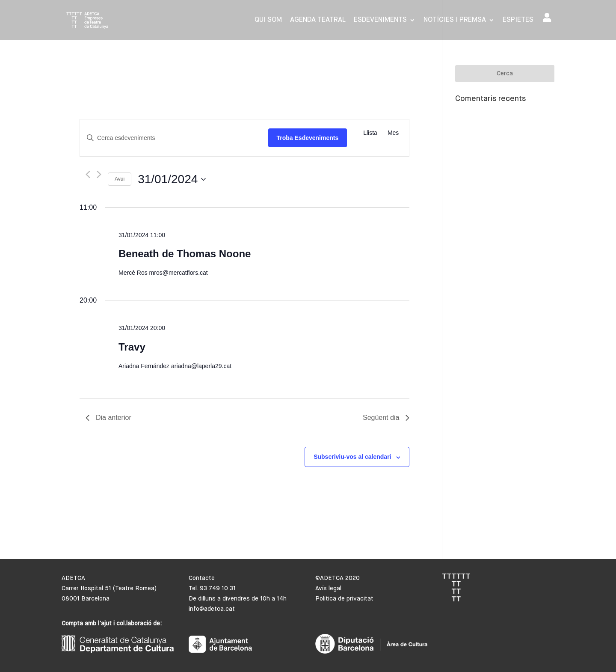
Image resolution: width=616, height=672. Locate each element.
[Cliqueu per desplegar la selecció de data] (172, 179)
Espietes (518, 20)
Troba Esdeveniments (308, 138)
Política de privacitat (344, 599)
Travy (132, 347)
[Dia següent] (99, 174)
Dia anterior (108, 418)
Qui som (268, 20)
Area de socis (547, 18)
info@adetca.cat (212, 609)
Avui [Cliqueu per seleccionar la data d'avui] (120, 179)
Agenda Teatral (318, 20)
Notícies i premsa (455, 20)
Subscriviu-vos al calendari (352, 457)
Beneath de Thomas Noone (185, 254)
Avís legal (328, 589)
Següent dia (386, 418)
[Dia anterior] (88, 174)
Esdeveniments (380, 20)
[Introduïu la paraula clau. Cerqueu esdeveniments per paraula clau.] (174, 138)
